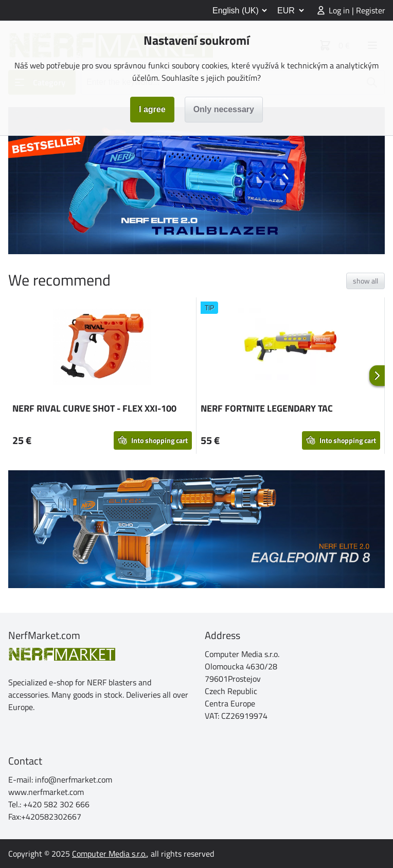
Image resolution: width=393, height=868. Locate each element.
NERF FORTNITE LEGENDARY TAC (267, 408)
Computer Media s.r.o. (109, 854)
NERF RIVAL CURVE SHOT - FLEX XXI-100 (94, 408)
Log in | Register (357, 10)
